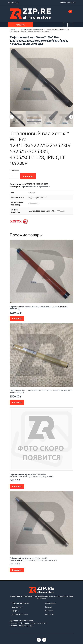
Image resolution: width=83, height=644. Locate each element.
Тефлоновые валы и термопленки (35, 186)
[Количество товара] (15, 176)
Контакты (49, 614)
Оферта (15, 611)
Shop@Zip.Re (13, 2)
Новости (49, 611)
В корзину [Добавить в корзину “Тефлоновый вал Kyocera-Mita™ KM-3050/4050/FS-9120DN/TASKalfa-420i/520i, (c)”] (17, 319)
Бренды (48, 607)
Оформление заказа (20, 603)
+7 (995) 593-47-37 (67, 2)
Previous (12, 117)
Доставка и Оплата (20, 614)
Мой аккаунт (17, 607)
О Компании (50, 603)
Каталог (20, 25)
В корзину (28, 176)
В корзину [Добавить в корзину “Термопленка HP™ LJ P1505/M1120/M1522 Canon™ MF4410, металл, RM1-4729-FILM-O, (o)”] (17, 402)
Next (71, 117)
